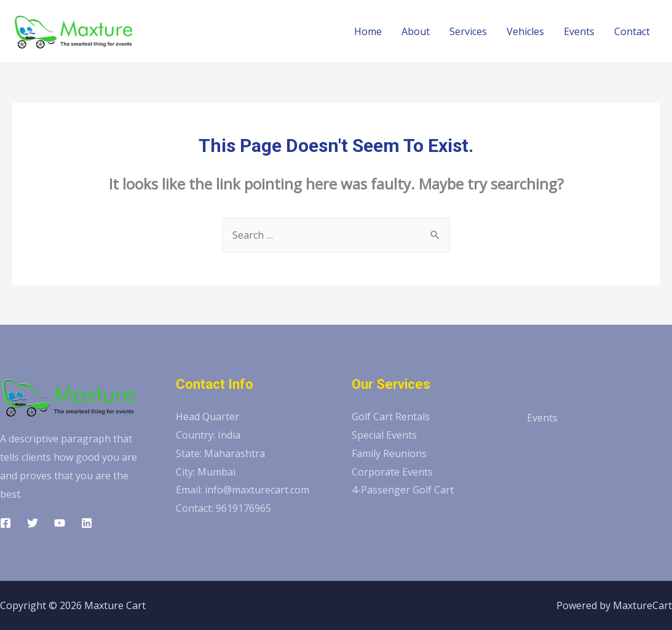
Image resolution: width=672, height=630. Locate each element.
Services (468, 31)
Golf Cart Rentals (391, 417)
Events (579, 31)
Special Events (384, 435)
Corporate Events (392, 472)
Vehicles (525, 31)
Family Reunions (389, 453)
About (416, 31)
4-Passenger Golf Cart (403, 490)
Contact (632, 31)
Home (368, 31)
